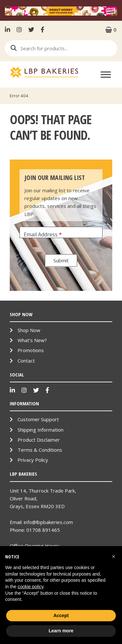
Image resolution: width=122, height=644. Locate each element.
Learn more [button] (61, 631)
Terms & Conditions (40, 450)
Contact (26, 361)
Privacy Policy (33, 460)
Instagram (19, 30)
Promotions (31, 350)
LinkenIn (9, 30)
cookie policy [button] (30, 587)
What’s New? (32, 340)
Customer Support (38, 419)
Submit (61, 260)
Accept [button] (61, 615)
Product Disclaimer (39, 440)
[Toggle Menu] (106, 74)
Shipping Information (41, 430)
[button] (114, 556)
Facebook (42, 30)
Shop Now (29, 330)
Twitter (31, 30)
